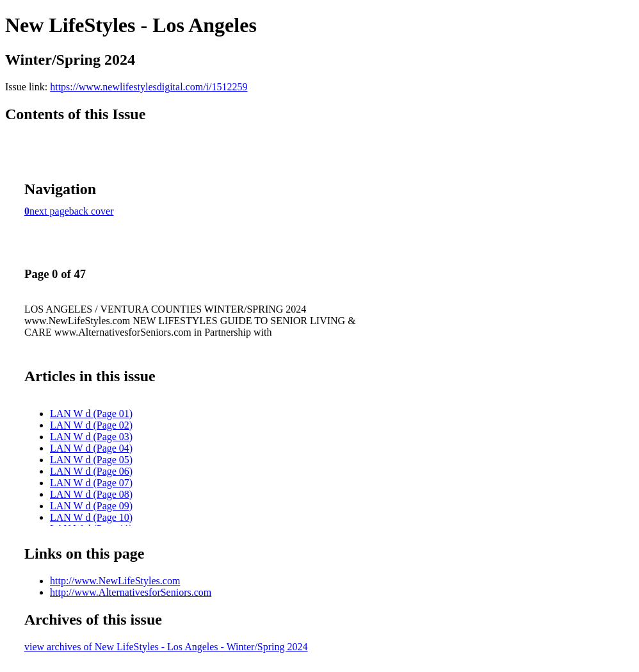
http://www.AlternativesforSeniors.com (131, 592)
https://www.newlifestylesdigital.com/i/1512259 (149, 87)
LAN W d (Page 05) (91, 460)
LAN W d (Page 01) (91, 414)
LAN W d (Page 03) (91, 437)
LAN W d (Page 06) (91, 471)
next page (49, 211)
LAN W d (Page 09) (91, 506)
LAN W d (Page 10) (91, 517)
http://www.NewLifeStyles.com (115, 581)
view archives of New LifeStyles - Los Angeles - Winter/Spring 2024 (166, 647)
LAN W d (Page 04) (91, 448)
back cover (92, 211)
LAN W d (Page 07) (91, 483)
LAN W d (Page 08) (91, 494)
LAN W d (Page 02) (91, 425)
